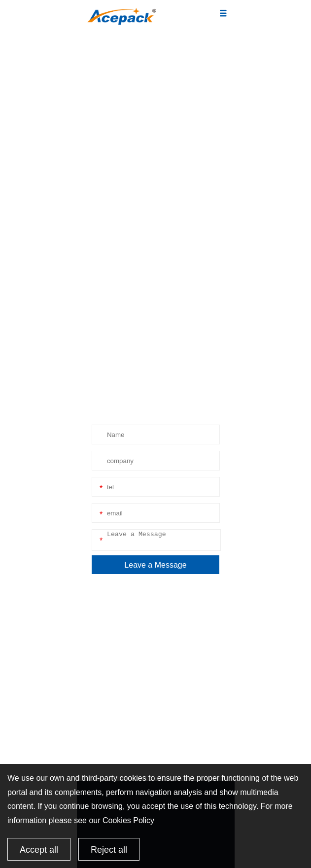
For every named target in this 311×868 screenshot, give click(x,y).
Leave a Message (155, 565)
